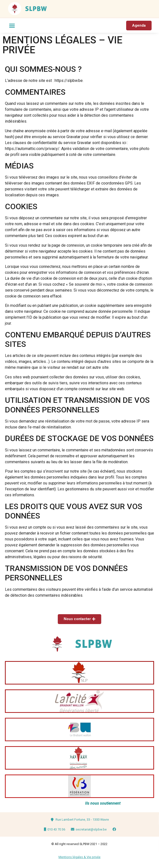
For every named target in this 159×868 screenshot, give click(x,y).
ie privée (95, 857)
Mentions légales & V (74, 857)
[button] (12, 26)
